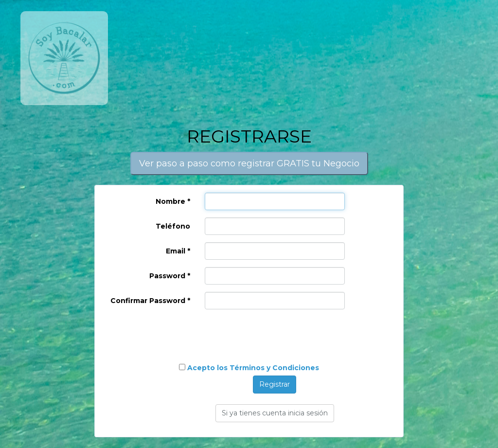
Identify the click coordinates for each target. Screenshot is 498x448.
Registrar (275, 384)
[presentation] (169, 336)
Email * (178, 251)
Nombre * (173, 201)
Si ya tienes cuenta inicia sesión (275, 413)
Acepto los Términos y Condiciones (253, 368)
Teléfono (173, 226)
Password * (170, 276)
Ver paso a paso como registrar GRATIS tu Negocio (249, 163)
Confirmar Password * (150, 301)
